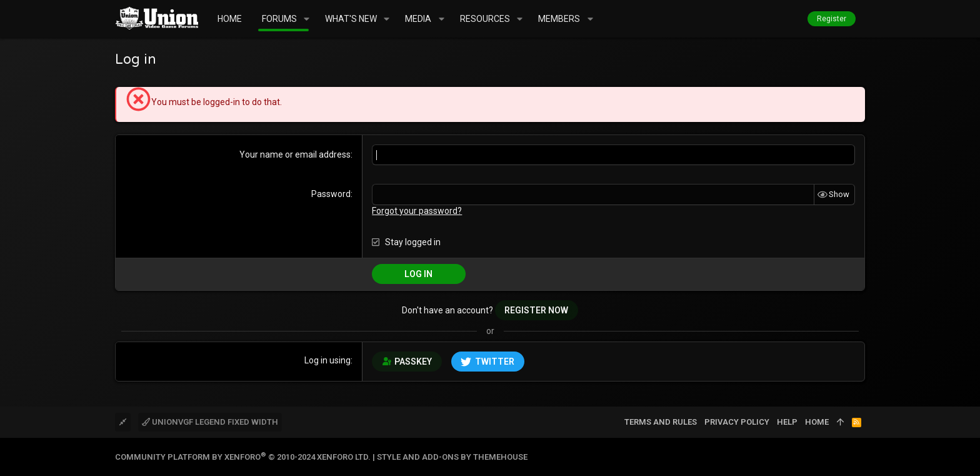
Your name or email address (295, 154)
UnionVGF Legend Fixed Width (210, 422)
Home (817, 422)
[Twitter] (859, 457)
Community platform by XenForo (243, 457)
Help (787, 422)
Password (331, 194)
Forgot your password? (417, 211)
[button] (307, 19)
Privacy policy (737, 422)
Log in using (327, 360)
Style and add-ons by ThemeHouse (452, 457)
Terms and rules (661, 422)
